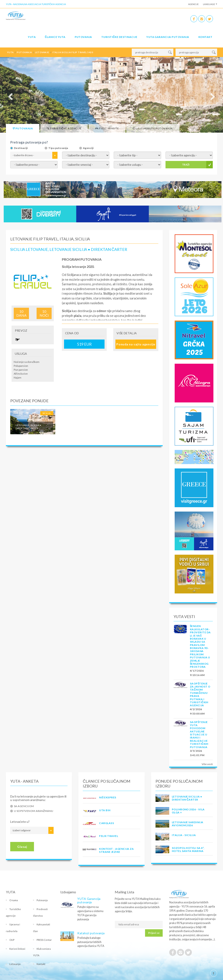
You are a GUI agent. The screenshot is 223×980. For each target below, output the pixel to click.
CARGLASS (106, 823)
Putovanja (83, 37)
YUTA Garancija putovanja (89, 900)
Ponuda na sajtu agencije (136, 344)
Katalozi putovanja (91, 933)
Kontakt (205, 37)
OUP (12, 940)
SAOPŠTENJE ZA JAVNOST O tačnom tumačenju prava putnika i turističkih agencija (200, 694)
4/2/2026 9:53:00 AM (197, 711)
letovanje (42, 52)
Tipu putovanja (58, 148)
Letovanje (15, 964)
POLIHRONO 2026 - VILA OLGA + (188, 811)
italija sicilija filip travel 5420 (73, 52)
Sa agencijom (24, 806)
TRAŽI (186, 165)
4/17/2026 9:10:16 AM (197, 673)
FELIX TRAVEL (109, 836)
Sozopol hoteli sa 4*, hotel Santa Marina (188, 849)
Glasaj (22, 847)
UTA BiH (105, 810)
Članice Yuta (55, 37)
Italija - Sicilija (184, 835)
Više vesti (207, 764)
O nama (14, 900)
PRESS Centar (44, 940)
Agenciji (88, 148)
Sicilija (47, 413)
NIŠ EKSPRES (108, 797)
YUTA (32, 37)
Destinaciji (21, 148)
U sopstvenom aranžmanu (34, 811)
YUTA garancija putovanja (168, 37)
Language (209, 4)
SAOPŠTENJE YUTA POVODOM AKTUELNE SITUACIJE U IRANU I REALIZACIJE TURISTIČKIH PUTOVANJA (199, 735)
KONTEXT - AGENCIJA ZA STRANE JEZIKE (116, 850)
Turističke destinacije (119, 37)
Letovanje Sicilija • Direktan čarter (187, 798)
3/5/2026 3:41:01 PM (197, 753)
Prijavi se (154, 933)
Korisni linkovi (17, 949)
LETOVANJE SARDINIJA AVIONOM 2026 (188, 824)
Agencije (193, 4)
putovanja (24, 52)
